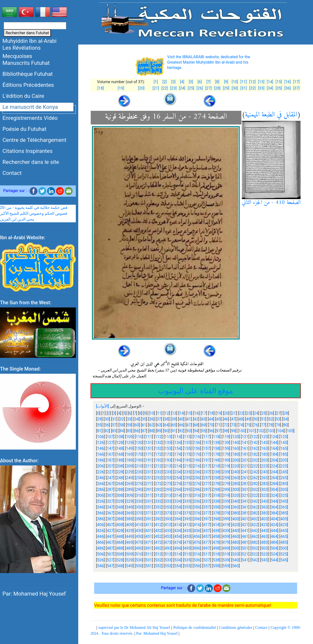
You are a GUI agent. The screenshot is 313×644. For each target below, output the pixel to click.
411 (149, 525)
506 (100, 554)
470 (139, 542)
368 (120, 513)
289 (129, 490)
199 (226, 460)
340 (235, 501)
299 (226, 490)
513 (168, 554)
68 (196, 425)
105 (290, 431)
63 (159, 425)
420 (235, 525)
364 (274, 507)
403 (264, 519)
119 (226, 437)
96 (211, 431)
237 (207, 472)
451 (149, 537)
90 (166, 431)
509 (129, 554)
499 (226, 548)
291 (149, 490)
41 (189, 419)
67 (189, 425)
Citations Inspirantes (28, 151)
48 (241, 419)
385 (284, 513)
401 (245, 519)
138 (216, 443)
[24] (182, 88)
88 (151, 431)
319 (226, 495)
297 (207, 490)
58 (122, 425)
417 (207, 525)
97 (218, 431)
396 (197, 519)
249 (129, 478)
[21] (156, 88)
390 (139, 519)
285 (284, 484)
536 (197, 560)
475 (187, 542)
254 (178, 478)
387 (110, 519)
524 (274, 554)
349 (129, 507)
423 (264, 525)
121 (245, 437)
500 (235, 548)
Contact (12, 173)
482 (255, 542)
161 (245, 448)
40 (181, 419)
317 (207, 495)
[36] (288, 88)
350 (139, 507)
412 (158, 525)
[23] (173, 88)
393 (168, 519)
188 (120, 460)
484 (274, 542)
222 (255, 466)
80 (285, 425)
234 (178, 472)
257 (207, 478)
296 (197, 490)
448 (120, 537)
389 (129, 519)
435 (187, 531)
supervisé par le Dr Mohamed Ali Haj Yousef (134, 627)
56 (107, 425)
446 (100, 537)
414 (178, 525)
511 (149, 554)
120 (235, 437)
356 (197, 507)
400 (235, 519)
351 (149, 507)
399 (226, 519)
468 (120, 542)
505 (284, 548)
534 (178, 560)
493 (168, 548)
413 (168, 525)
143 (264, 443)
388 (120, 519)
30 (107, 419)
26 (271, 413)
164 (274, 448)
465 (284, 537)
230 (139, 472)
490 (139, 548)
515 (187, 554)
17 (204, 413)
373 (168, 513)
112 (158, 437)
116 (197, 437)
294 (178, 490)
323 (264, 495)
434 (178, 531)
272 (158, 484)
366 (100, 513)
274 (178, 484)
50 (256, 419)
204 (274, 460)
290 (139, 490)
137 (207, 443)
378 (216, 513)
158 (216, 448)
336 (197, 501)
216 (197, 466)
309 (129, 495)
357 (207, 507)
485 (284, 542)
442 (255, 531)
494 (178, 548)
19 (219, 413)
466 (100, 542)
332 (158, 501)
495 (187, 548)
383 (264, 513)
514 (178, 554)
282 (255, 484)
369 (129, 513)
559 (226, 566)
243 (264, 472)
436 (197, 531)
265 (284, 478)
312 (158, 495)
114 (178, 437)
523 (264, 554)
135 (187, 443)
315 (187, 495)
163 (264, 448)
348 (120, 507)
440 (235, 531)
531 (149, 560)
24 (256, 413)
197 (207, 460)
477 (207, 542)
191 (149, 460)
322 (255, 495)
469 (129, 542)
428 (120, 531)
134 (178, 443)
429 (129, 531)
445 (284, 531)
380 (235, 513)
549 (129, 566)
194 (178, 460)
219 (226, 466)
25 (263, 413)
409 (129, 525)
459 (226, 537)
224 (274, 466)
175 (187, 454)
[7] (208, 82)
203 (264, 460)
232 (158, 472)
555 (187, 566)
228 (120, 472)
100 (242, 431)
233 (168, 472)
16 (196, 413)
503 (264, 548)
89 (159, 431)
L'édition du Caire (23, 96)
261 (245, 478)
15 (189, 413)
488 (120, 548)
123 (264, 437)
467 (110, 542)
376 (197, 513)
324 (274, 495)
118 (216, 437)
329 (129, 501)
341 (245, 501)
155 (187, 448)
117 (207, 437)
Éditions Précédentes (28, 85)
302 (255, 490)
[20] (141, 88)
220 (235, 466)
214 (178, 466)
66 (181, 425)
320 (235, 495)
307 (110, 495)
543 (264, 560)
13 (174, 413)
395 (187, 519)
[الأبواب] (103, 406)
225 (284, 466)
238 (216, 472)
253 (168, 478)
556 (197, 566)
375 (187, 513)
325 (284, 495)
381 (245, 513)
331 (149, 501)
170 (139, 454)
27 (278, 413)
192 (158, 460)
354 (178, 507)
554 (178, 566)
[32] (252, 88)
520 (235, 554)
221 (245, 466)
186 (100, 460)
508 (120, 554)
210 (139, 466)
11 (159, 413)
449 (129, 537)
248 (120, 478)
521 (245, 554)
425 (284, 525)
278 (216, 484)
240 (235, 472)
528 (120, 560)
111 (149, 437)
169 (129, 454)
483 (264, 542)
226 (100, 472)
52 (270, 419)
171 (149, 454)
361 (245, 507)
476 (197, 542)
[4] (182, 82)
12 (167, 413)
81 (99, 431)
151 (149, 448)
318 (216, 495)
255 (187, 478)
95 (203, 431)
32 (122, 419)
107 (110, 437)
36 (151, 419)
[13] (261, 82)
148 (120, 448)
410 (139, 525)
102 (261, 431)
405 (284, 519)
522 (255, 554)
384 (274, 513)
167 (110, 454)
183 (264, 454)
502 (255, 548)
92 (181, 431)
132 (158, 443)
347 (110, 507)
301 (245, 490)
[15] (279, 82)
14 (182, 413)
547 (110, 566)
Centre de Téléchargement (34, 140)
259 (226, 478)
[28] (217, 88)
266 (100, 484)
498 (216, 548)
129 (129, 443)
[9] (226, 82)
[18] (101, 88)
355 (187, 507)
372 (158, 513)
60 (136, 425)
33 (129, 419)
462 (255, 537)
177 (207, 454)
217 (207, 466)
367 (110, 513)
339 (226, 501)
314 (178, 495)
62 (151, 425)
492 (158, 548)
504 (274, 548)
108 (120, 437)
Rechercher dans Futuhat (27, 33)
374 (178, 513)
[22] (165, 88)
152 (158, 448)
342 (255, 501)
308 (120, 495)
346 (100, 507)
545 (284, 560)
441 (245, 531)
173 (168, 454)
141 (245, 443)
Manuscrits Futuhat (26, 63)
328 (120, 501)
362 (255, 507)
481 (245, 542)
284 (274, 484)
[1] (156, 82)
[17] (296, 82)
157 (207, 448)
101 (252, 431)
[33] (261, 88)
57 (114, 425)
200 (235, 460)
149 (129, 448)
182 (255, 454)
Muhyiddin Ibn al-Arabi (29, 41)
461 (245, 537)
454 (178, 537)
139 (226, 443)
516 (197, 554)
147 (110, 448)
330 (139, 501)
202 (255, 460)
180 (235, 454)
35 (144, 419)
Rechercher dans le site (31, 162)
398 (216, 519)
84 (122, 431)
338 (216, 501)
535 (187, 560)
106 (100, 437)
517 (207, 554)
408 (120, 525)
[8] (217, 82)
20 (226, 413)
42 (196, 419)
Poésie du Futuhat (24, 129)
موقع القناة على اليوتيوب (196, 391)
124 (274, 437)
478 (216, 542)
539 (226, 560)
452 (158, 537)
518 (216, 554)
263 (264, 478)
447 (110, 537)
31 (114, 419)
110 (139, 437)
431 (149, 531)
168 (120, 454)
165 (284, 448)
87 (144, 431)
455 (187, 537)
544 (274, 560)
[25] (191, 88)
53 (278, 419)
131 (149, 443)
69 (203, 425)
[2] (164, 82)
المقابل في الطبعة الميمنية (271, 115)
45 (218, 419)
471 (149, 542)
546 (100, 566)
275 (187, 484)
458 (216, 537)
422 (255, 525)
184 (274, 454)
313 (168, 495)
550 (139, 566)
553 (168, 566)
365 (284, 507)
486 (100, 548)
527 (110, 560)
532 (158, 560)
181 (245, 454)
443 (264, 531)
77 (263, 425)
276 (197, 484)
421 (245, 525)
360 (235, 507)
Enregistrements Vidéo (30, 118)
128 (120, 443)
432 (158, 531)
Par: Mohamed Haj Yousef (34, 594)
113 (168, 437)
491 (149, 548)
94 (196, 431)
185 (284, 454)
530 (139, 560)
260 (235, 478)
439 (226, 531)
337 (207, 501)
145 (284, 443)
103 (271, 431)
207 (110, 466)
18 (211, 413)
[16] (288, 82)
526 (100, 560)
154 (178, 448)
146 (100, 448)
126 (100, 443)
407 (110, 525)
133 (168, 443)
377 (207, 513)
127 (110, 443)
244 (274, 472)
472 (158, 542)
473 (168, 542)
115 (187, 437)
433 (168, 531)
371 (149, 513)
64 (166, 425)
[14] (270, 82)
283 (264, 484)
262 (255, 478)
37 (159, 419)
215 (187, 466)
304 (274, 490)
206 (100, 466)
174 (178, 454)
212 (158, 466)
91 (174, 431)
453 (168, 537)
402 (255, 519)
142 (255, 443)
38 (166, 419)
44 (211, 419)
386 (100, 519)
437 (207, 531)
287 (110, 490)
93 (189, 431)
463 (264, 537)
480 (235, 542)
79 (278, 425)
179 (226, 454)
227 (110, 472)
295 (187, 490)
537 (207, 560)
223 (264, 466)
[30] (235, 88)
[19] (121, 88)
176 (197, 454)
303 (264, 490)
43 (203, 419)
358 (216, 507)
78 (270, 425)
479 (226, 542)
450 (139, 537)
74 (241, 425)
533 (168, 560)
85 (129, 431)
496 (197, 548)
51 (263, 419)
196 (197, 460)
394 (178, 519)
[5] (191, 82)
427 (110, 531)
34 (136, 419)
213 (168, 466)
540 (235, 560)
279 (226, 484)
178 (216, 454)
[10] (235, 82)
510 (139, 554)
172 (158, 454)
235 (187, 472)
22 (241, 413)
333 (168, 501)
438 (216, 531)
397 (207, 519)
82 (107, 431)
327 (110, 501)
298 (216, 490)
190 (139, 460)
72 (226, 425)
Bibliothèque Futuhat (28, 74)
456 (197, 537)
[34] (270, 88)
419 (226, 525)
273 (168, 484)
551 (149, 566)
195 (187, 460)
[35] (279, 88)
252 (158, 478)
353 (168, 507)
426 (100, 531)
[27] (208, 88)
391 (149, 519)
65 (174, 425)
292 (158, 490)
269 (129, 484)
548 (120, 566)
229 (129, 472)
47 (233, 419)
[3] (173, 82)
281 (245, 484)
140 (235, 443)
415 (187, 525)
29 (99, 419)
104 (280, 431)
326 (100, 501)
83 (114, 431)
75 (248, 425)
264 (274, 478)
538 (216, 560)
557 (207, 566)
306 (100, 495)
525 (284, 554)
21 (234, 413)
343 (264, 501)
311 (149, 495)
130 (139, 443)
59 (129, 425)
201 (245, 460)
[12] (252, 82)
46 (226, 419)
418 (216, 525)
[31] (244, 88)
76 (256, 425)
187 (110, 460)
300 (235, 490)
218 (216, 466)
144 (274, 443)
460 (235, 537)
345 (284, 501)
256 (197, 478)
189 (129, 460)
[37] (296, 88)
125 (284, 437)
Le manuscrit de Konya (30, 107)
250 (139, 478)
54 (285, 419)
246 (100, 478)
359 (226, 507)
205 (284, 460)
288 (120, 490)
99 (233, 431)
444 (274, 531)
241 (245, 472)
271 (149, 484)
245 (284, 472)
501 (245, 548)
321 (245, 495)
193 (168, 460)
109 (129, 437)
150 (139, 448)
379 (226, 513)
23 (248, 413)
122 (255, 437)
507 (110, 554)
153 (168, 448)
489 (129, 548)
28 (286, 413)
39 (174, 419)
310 (139, 495)
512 (158, 554)
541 (245, 560)
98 (226, 431)
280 (235, 484)
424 (274, 525)
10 (152, 413)
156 (197, 448)
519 (226, 554)
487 (110, 548)
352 (158, 507)
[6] (200, 82)
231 (149, 472)
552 (158, 566)
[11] (244, 82)
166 (100, 454)
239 (226, 472)
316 (197, 495)
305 (284, 490)
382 (255, 513)
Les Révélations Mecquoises (22, 52)
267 (110, 484)
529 (129, 560)
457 (207, 537)
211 (149, 466)
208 (120, 466)
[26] (200, 88)
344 (274, 501)
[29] (226, 88)
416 (197, 525)
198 (216, 460)
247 (110, 478)
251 (149, 478)
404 (274, 519)
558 (216, 566)
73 (233, 425)
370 (139, 513)
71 (218, 425)
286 (100, 490)
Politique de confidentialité (195, 627)
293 (168, 490)
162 (255, 448)
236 (197, 472)
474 (178, 542)
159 (226, 448)
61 (144, 425)
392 (158, 519)
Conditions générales (236, 627)
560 (235, 566)
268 (120, 484)
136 (197, 443)
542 (255, 560)
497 (207, 548)
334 (178, 501)
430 (139, 531)
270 (139, 484)
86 (136, 431)
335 (187, 501)
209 (129, 466)
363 (264, 507)
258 (216, 478)
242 (255, 472)
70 (211, 425)
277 (207, 484)
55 (99, 425)
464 (274, 537)
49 (248, 419)
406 (100, 525)
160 (235, 448)
